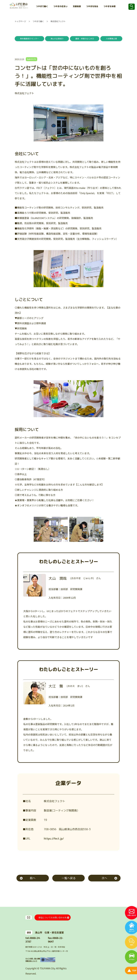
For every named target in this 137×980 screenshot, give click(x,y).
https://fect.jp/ (54, 838)
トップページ (20, 21)
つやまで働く (38, 21)
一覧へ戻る (69, 878)
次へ (104, 878)
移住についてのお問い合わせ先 (53, 917)
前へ (33, 878)
